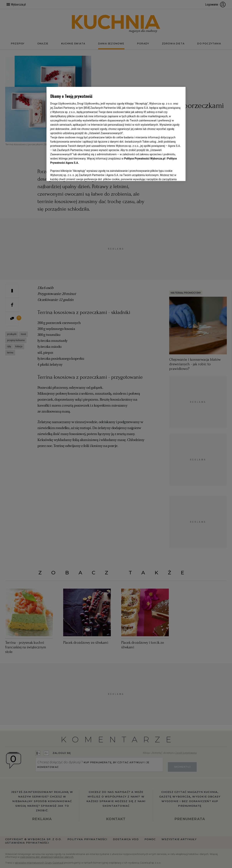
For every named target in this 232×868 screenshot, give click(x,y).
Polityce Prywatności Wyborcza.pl (145, 159)
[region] (116, 134)
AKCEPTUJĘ (169, 174)
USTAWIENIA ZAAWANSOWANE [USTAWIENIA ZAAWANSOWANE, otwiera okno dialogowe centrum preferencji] (75, 173)
